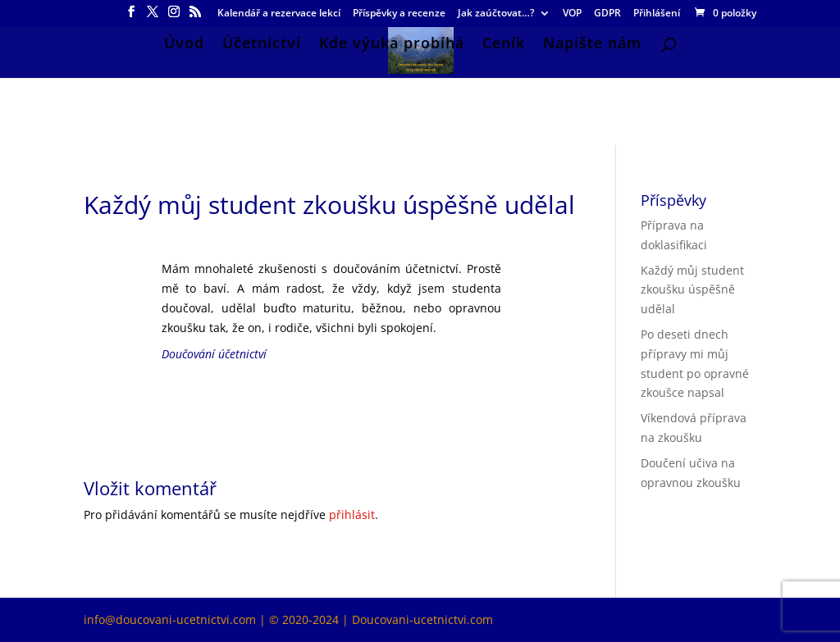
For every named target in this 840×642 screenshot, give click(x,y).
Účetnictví (262, 45)
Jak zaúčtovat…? (496, 14)
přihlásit (352, 515)
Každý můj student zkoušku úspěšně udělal (692, 290)
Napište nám (592, 45)
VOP (572, 14)
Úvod (184, 45)
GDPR (607, 14)
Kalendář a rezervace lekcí (279, 14)
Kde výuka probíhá (392, 45)
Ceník (504, 45)
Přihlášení (657, 14)
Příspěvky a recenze (399, 14)
